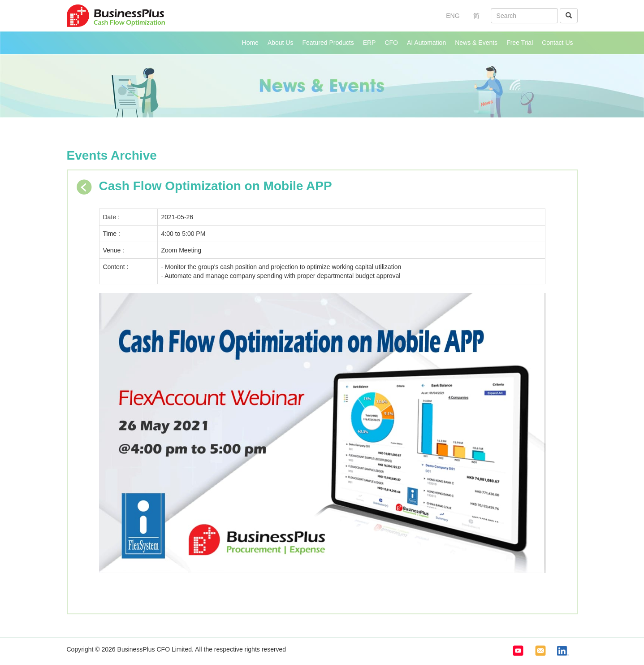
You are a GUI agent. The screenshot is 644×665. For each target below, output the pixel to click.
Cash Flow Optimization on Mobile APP (216, 186)
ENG (453, 16)
